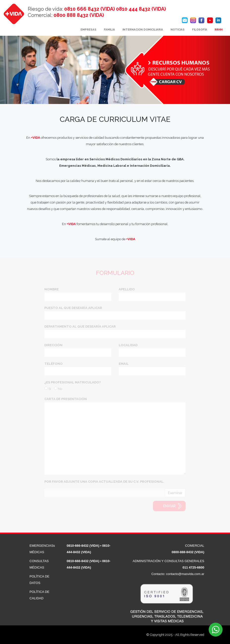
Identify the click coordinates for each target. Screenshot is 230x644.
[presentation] (82, 510)
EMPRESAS (88, 30)
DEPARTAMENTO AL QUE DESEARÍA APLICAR (80, 326)
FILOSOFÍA (200, 30)
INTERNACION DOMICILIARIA (143, 30)
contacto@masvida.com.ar (185, 574)
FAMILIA (109, 30)
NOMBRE (52, 289)
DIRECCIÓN (53, 345)
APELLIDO (127, 289)
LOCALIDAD (128, 345)
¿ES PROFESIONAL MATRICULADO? (73, 382)
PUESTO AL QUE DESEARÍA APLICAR (73, 308)
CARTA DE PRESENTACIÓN (66, 399)
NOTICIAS (178, 30)
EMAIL (124, 364)
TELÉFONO (54, 364)
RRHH (219, 30)
